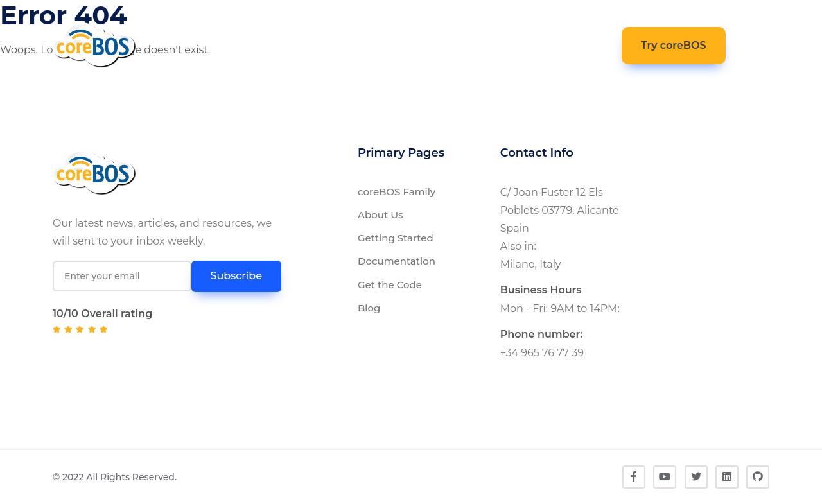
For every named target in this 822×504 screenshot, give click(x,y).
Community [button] (492, 45)
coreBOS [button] (205, 45)
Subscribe (236, 276)
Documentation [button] (298, 45)
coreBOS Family (397, 192)
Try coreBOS (674, 45)
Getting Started (396, 238)
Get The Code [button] (409, 44)
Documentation (397, 261)
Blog (369, 308)
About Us (380, 215)
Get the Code (390, 285)
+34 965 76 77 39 (542, 353)
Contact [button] (577, 44)
